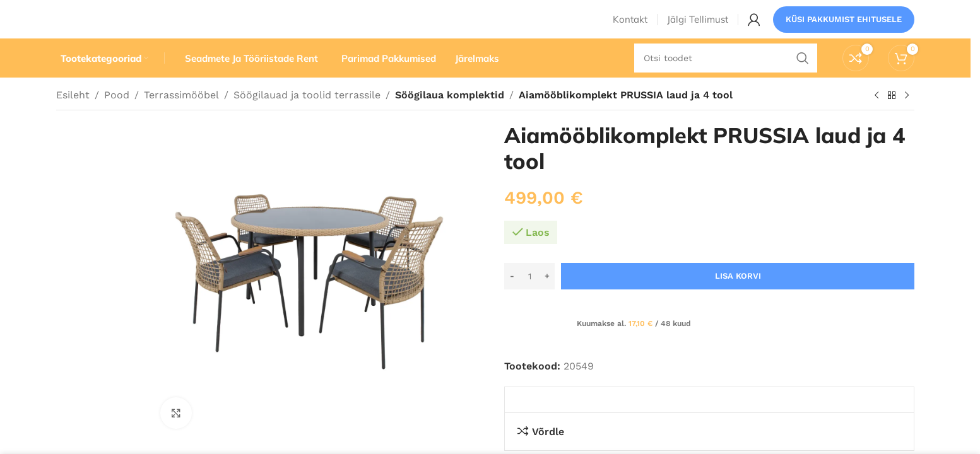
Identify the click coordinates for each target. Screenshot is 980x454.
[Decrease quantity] (512, 300)
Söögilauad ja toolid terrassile (307, 118)
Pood (117, 118)
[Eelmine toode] (877, 119)
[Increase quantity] (547, 300)
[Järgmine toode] (907, 119)
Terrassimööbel (181, 118)
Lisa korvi (738, 299)
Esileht (73, 118)
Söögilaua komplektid (448, 118)
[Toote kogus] (529, 300)
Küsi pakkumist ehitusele (844, 28)
